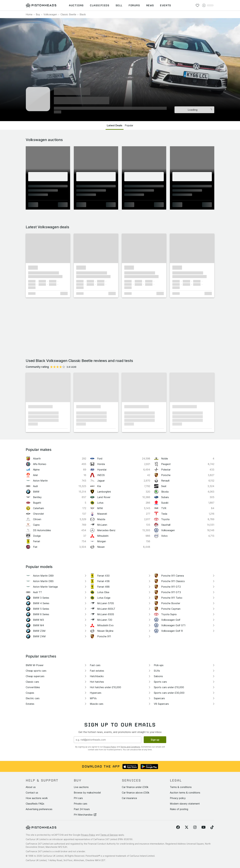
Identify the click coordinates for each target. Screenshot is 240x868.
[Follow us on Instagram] (195, 827)
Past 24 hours (82, 809)
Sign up (155, 740)
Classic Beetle (68, 14)
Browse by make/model (87, 793)
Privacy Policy (110, 747)
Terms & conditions (181, 787)
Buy (38, 14)
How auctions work (37, 798)
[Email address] (108, 740)
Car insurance (129, 798)
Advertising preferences (39, 809)
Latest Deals (115, 125)
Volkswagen (50, 14)
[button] (48, 248)
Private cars (81, 804)
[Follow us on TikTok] (212, 827)
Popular (129, 125)
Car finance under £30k (135, 787)
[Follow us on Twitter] (187, 827)
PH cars (78, 798)
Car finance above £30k (136, 793)
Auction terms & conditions (185, 793)
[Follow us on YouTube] (203, 827)
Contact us (32, 793)
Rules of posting (179, 809)
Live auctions (81, 787)
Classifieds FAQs (35, 804)
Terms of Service (109, 835)
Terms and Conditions (130, 747)
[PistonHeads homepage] (41, 5)
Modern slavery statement (185, 804)
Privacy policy (178, 798)
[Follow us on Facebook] (178, 827)
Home (29, 14)
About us (31, 787)
